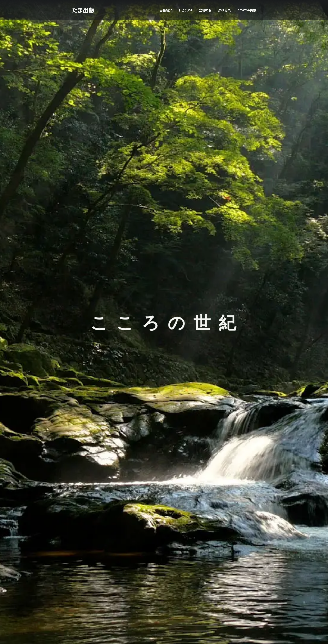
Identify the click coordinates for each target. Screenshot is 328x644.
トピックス (186, 10)
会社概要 (205, 10)
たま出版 (84, 10)
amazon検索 (247, 10)
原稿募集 (224, 10)
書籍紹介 (166, 10)
